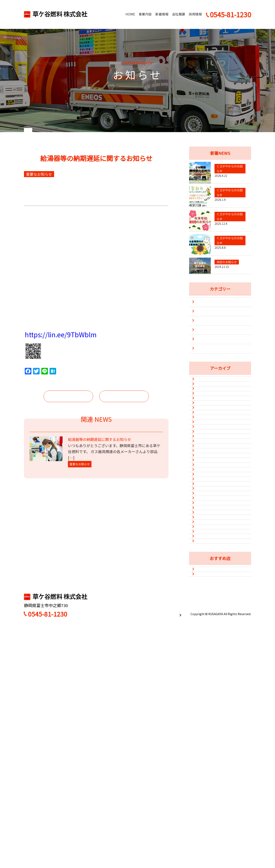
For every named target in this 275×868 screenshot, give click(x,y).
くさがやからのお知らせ (213, 346)
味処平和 (204, 811)
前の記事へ (68, 574)
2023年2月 (206, 548)
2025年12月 (206, 437)
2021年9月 (206, 681)
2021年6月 (206, 711)
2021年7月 (206, 701)
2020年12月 (206, 762)
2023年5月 (206, 528)
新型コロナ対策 (207, 364)
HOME (130, 14)
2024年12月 (206, 457)
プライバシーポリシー (166, 854)
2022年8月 (206, 599)
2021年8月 (206, 691)
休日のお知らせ (207, 355)
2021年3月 (206, 731)
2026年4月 (206, 416)
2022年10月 (206, 589)
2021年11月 (206, 660)
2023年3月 (206, 538)
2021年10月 (206, 670)
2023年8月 (206, 518)
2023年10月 (206, 508)
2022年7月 (206, 609)
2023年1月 (206, 559)
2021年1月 (206, 752)
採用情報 (195, 14)
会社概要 (179, 14)
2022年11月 (206, 579)
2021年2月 (206, 742)
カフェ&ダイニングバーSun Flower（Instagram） (218, 798)
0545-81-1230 (48, 855)
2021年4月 (206, 721)
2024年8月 (206, 467)
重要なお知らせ (207, 374)
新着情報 (162, 14)
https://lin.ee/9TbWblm (61, 514)
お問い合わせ (238, 838)
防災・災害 (204, 383)
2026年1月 (206, 426)
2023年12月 (206, 497)
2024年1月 (206, 487)
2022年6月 (206, 619)
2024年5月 (206, 477)
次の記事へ (124, 574)
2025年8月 (206, 447)
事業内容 (145, 14)
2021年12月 (206, 650)
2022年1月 (206, 640)
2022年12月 (206, 569)
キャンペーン (205, 336)
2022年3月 (206, 630)
